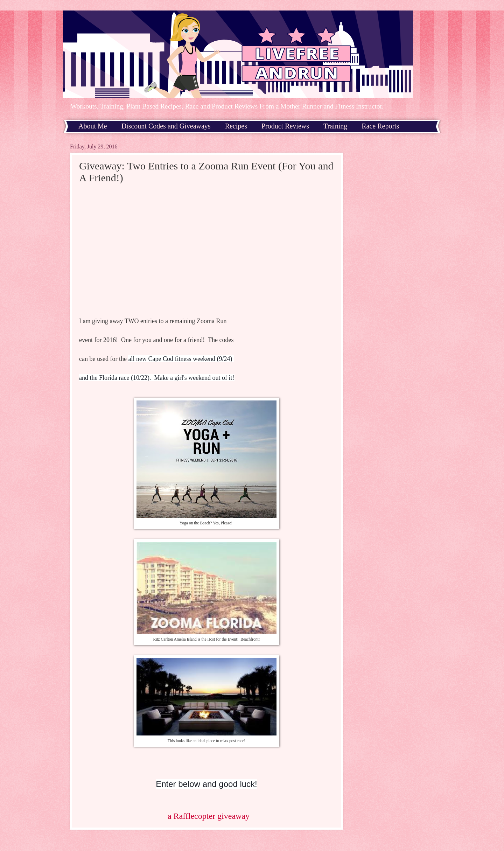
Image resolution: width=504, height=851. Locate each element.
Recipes (236, 126)
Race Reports (380, 126)
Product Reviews (285, 126)
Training (335, 126)
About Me (93, 126)
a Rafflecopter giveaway (209, 816)
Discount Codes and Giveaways (166, 126)
